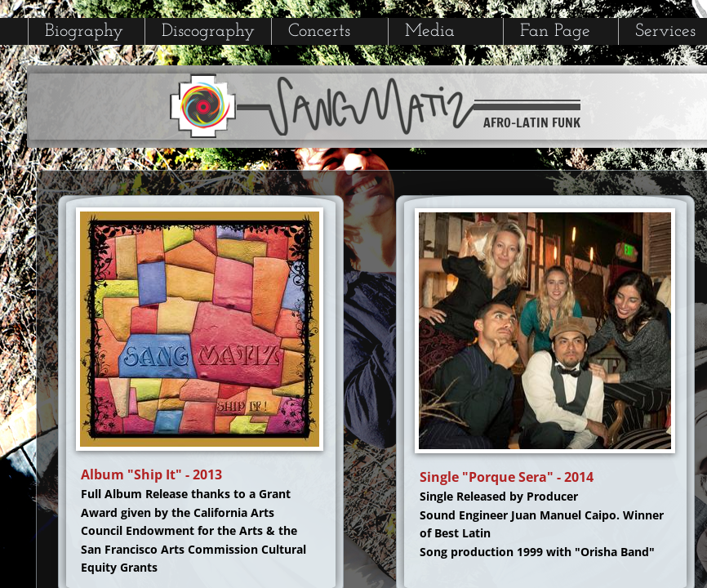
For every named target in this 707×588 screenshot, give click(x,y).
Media (430, 31)
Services (665, 31)
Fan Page (555, 31)
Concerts (319, 31)
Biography (84, 31)
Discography (208, 31)
